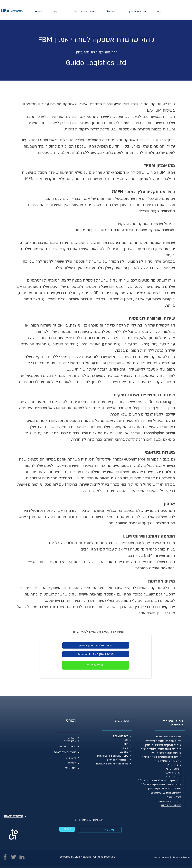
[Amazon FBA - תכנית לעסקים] (96, 654)
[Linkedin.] (22, 857)
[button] (137, 11)
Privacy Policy (181, 857)
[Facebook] (5, 857)
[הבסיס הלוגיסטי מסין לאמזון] (96, 645)
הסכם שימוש (161, 857)
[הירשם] (67, 829)
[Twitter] (14, 857)
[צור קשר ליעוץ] (96, 665)
